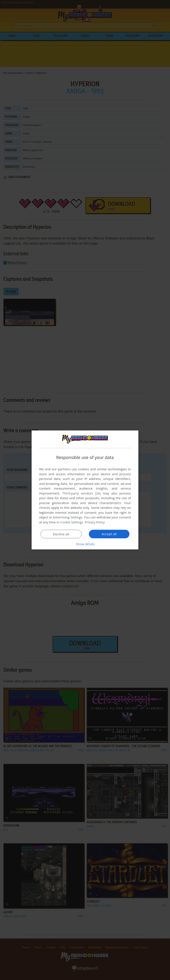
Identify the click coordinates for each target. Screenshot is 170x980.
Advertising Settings (67, 517)
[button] (85, 544)
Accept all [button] (109, 534)
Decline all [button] (61, 534)
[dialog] (85, 490)
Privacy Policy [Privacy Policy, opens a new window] (95, 522)
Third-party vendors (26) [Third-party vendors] (81, 493)
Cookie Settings (72, 522)
